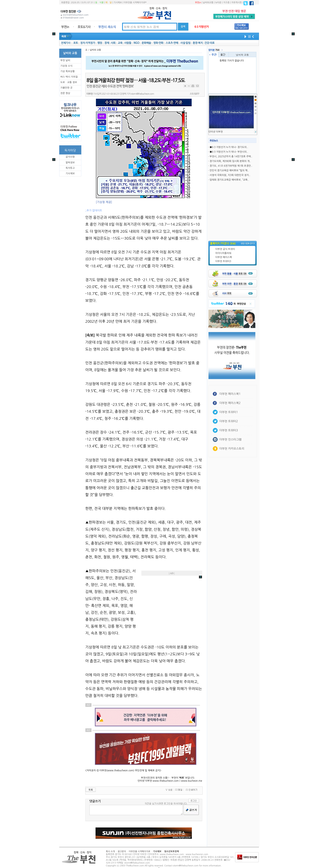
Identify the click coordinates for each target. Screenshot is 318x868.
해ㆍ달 (109, 3)
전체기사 (66, 43)
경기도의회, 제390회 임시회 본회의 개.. (230, 161)
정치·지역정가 (88, 43)
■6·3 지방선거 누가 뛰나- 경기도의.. (229, 147)
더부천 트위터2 (229, 421)
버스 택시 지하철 (69, 77)
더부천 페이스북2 (230, 403)
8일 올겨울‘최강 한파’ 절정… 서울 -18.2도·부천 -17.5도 (136, 80)
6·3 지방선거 (202, 27)
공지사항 (70, 157)
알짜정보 (70, 163)
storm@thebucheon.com (142, 94)
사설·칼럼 (185, 43)
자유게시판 (237, 3)
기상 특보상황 (68, 71)
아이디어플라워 (223, 253)
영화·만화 (158, 43)
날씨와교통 (208, 3)
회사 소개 (110, 851)
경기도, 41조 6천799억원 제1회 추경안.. (231, 166)
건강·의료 (209, 43)
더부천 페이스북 (224, 257)
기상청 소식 (67, 66)
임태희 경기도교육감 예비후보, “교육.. (229, 180)
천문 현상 (65, 93)
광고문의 (122, 851)
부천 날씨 (65, 60)
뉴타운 (218, 3)
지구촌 (226, 3)
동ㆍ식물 (99, 3)
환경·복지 (198, 43)
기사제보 (118, 3)
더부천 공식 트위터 (225, 249)
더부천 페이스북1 (230, 394)
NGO (136, 43)
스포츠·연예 (172, 43)
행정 (100, 43)
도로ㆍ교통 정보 (69, 82)
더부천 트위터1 (229, 412)
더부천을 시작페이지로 (135, 2)
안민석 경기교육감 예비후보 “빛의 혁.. (229, 170)
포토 (76, 43)
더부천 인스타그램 (230, 439)
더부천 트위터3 (223, 261)
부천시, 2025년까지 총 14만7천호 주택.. (231, 156)
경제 (107, 43)
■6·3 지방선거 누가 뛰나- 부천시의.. (229, 152)
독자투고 (70, 168)
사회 (113, 43)
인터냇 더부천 (216, 132)
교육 (120, 43)
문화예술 (146, 43)
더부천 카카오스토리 (232, 449)
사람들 (128, 43)
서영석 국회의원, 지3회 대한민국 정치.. (230, 175)
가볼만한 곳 (67, 88)
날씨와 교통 (242, 55)
